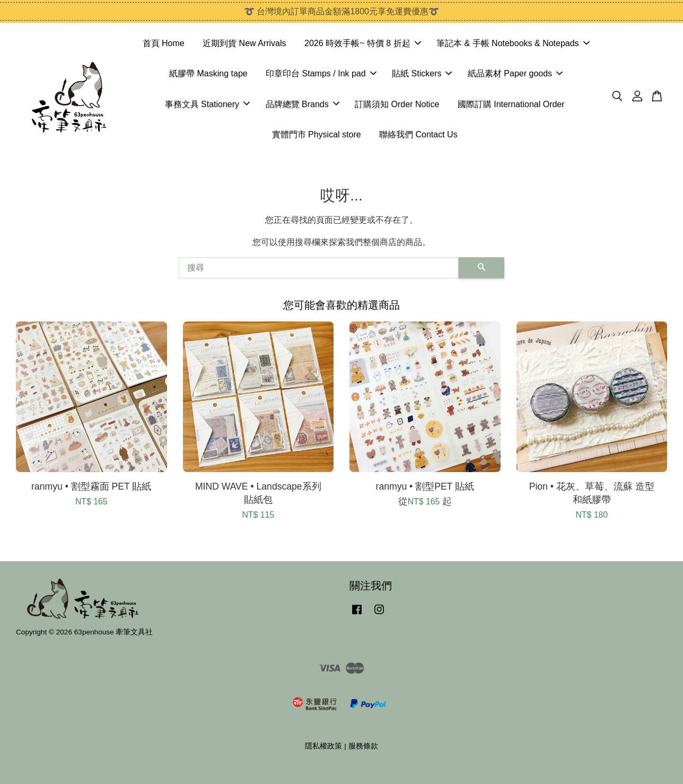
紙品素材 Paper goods (515, 73)
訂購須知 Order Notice (397, 104)
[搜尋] (319, 268)
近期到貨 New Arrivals (244, 43)
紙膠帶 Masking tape (208, 73)
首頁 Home (164, 43)
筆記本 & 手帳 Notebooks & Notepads (513, 43)
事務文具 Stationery (207, 104)
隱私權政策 (323, 746)
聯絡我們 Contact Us (418, 134)
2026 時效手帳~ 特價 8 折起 (363, 43)
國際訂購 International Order (511, 104)
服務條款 (363, 746)
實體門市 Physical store (317, 134)
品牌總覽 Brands (303, 104)
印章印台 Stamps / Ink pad (321, 73)
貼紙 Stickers (422, 73)
